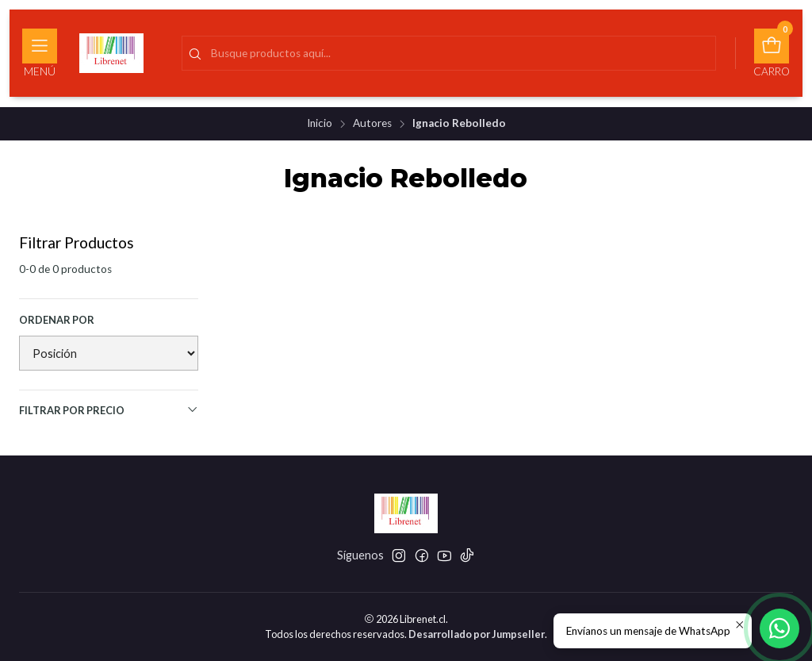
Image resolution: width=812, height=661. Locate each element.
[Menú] (40, 53)
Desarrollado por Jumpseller (477, 634)
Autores (372, 124)
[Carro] (772, 53)
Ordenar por (57, 320)
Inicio (320, 124)
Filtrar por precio (109, 410)
